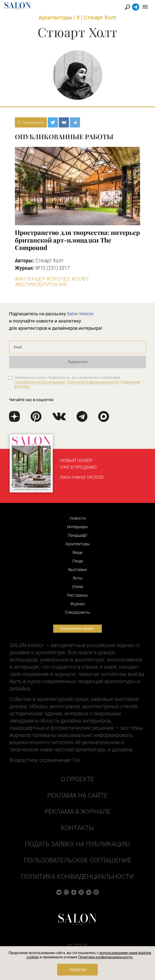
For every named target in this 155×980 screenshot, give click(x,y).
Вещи (77, 552)
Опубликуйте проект (77, 629)
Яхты (78, 578)
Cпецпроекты (77, 612)
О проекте (78, 779)
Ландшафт (77, 535)
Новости (78, 518)
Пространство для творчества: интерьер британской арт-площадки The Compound (77, 240)
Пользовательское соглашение (78, 860)
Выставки (77, 570)
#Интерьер (30, 279)
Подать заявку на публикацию (77, 844)
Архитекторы (55, 18)
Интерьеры (78, 527)
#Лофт (80, 279)
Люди (77, 561)
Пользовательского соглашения (40, 382)
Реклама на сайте (77, 795)
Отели (78, 587)
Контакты (77, 828)
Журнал (78, 604)
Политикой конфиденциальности (93, 382)
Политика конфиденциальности (77, 877)
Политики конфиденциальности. (106, 957)
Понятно (78, 970)
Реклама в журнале (78, 812)
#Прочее (58, 279)
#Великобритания (41, 284)
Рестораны (77, 595)
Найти (128, 7)
